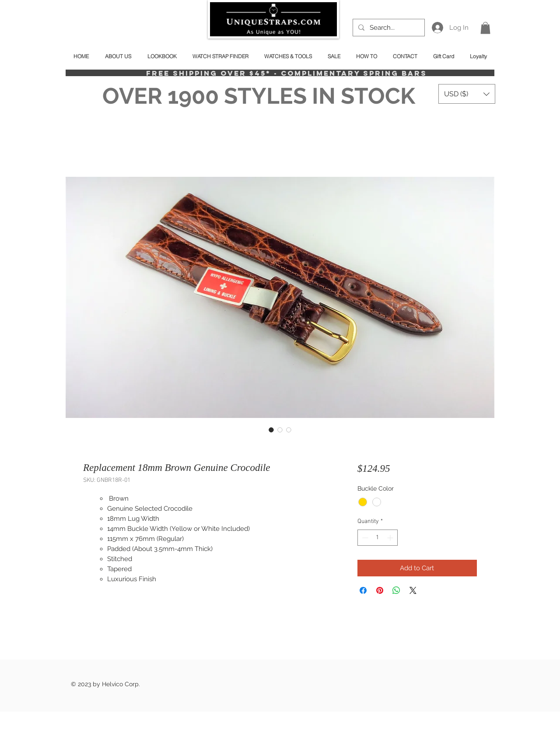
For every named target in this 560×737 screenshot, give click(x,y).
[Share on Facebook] (363, 590)
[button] (485, 28)
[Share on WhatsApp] (396, 590)
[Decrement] (364, 538)
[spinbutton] (378, 538)
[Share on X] (413, 590)
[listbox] (467, 94)
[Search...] (388, 28)
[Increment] (391, 538)
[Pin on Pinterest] (380, 590)
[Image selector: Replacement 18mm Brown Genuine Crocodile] (271, 430)
